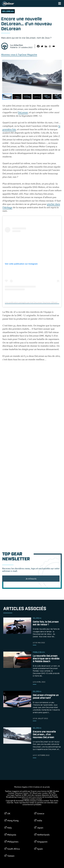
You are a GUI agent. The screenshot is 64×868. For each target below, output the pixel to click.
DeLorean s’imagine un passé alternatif (46, 697)
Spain (40, 849)
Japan (40, 828)
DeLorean (8, 11)
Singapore (42, 842)
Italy (9, 828)
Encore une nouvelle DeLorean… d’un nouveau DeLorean (44, 735)
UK (9, 813)
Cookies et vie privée (42, 787)
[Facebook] (38, 46)
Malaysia (12, 835)
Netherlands (43, 835)
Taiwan (11, 856)
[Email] (54, 46)
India (40, 820)
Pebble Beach (39, 652)
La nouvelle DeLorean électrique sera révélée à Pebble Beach (46, 659)
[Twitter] (42, 46)
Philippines (13, 842)
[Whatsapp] (50, 46)
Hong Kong (13, 820)
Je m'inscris (31, 579)
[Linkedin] (46, 46)
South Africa (13, 849)
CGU (31, 787)
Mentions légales (21, 787)
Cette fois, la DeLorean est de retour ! (46, 623)
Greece (41, 813)
